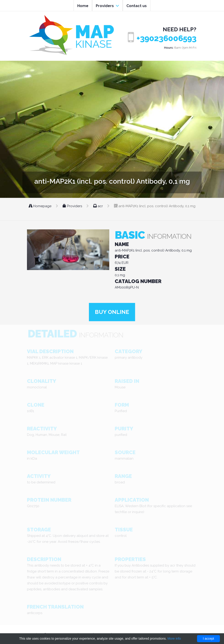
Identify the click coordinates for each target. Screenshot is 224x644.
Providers (107, 6)
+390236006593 (166, 38)
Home (83, 6)
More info (174, 639)
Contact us (137, 6)
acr (99, 206)
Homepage (41, 206)
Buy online (112, 312)
